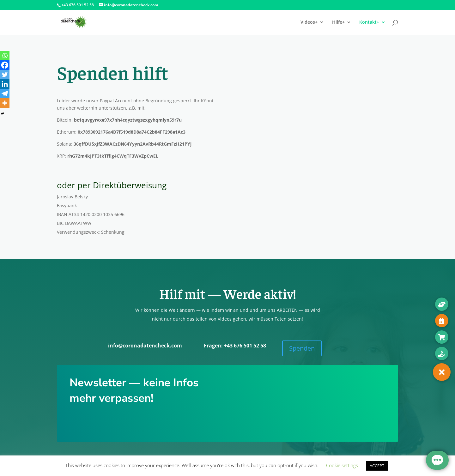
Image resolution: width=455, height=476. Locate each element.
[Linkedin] (5, 84)
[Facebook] (5, 65)
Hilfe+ (338, 22)
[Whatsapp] (5, 56)
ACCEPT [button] (377, 466)
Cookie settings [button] (342, 465)
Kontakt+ (369, 22)
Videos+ (309, 22)
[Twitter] (5, 75)
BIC (61, 223)
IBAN (63, 214)
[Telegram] (5, 93)
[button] (442, 372)
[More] (5, 103)
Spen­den (302, 348)
